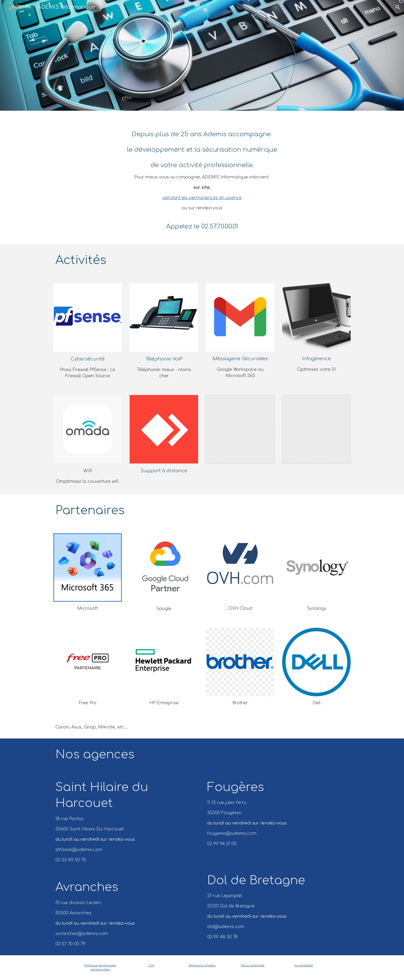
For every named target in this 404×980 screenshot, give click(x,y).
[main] (202, 177)
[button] (398, 7)
